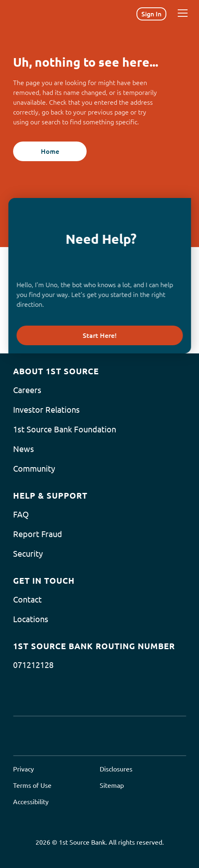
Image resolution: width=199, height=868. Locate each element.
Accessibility (31, 802)
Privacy (23, 769)
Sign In (151, 14)
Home (50, 151)
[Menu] (183, 13)
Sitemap (112, 785)
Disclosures (116, 769)
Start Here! (99, 335)
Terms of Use (32, 785)
